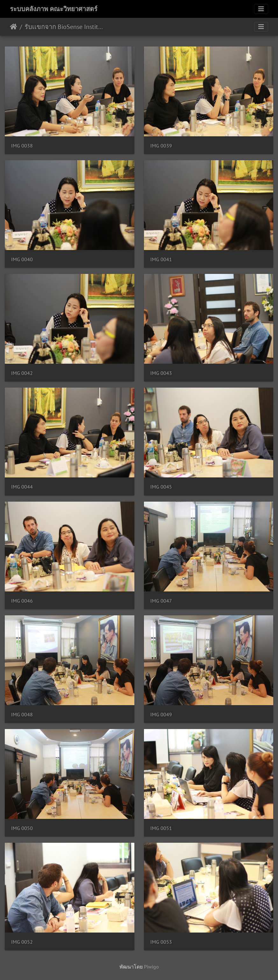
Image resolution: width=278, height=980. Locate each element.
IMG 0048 (22, 715)
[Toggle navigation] (261, 9)
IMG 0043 (161, 373)
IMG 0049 (161, 715)
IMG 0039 (161, 146)
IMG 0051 (161, 828)
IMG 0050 (22, 828)
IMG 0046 (22, 601)
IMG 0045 (161, 487)
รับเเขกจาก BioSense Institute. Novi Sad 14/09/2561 (64, 27)
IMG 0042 (22, 373)
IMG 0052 (22, 942)
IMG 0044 (22, 487)
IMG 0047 (161, 601)
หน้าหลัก (14, 27)
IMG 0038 (22, 146)
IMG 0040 (22, 259)
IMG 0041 (161, 259)
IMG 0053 (161, 942)
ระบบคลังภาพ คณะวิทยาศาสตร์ (54, 9)
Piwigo (151, 967)
